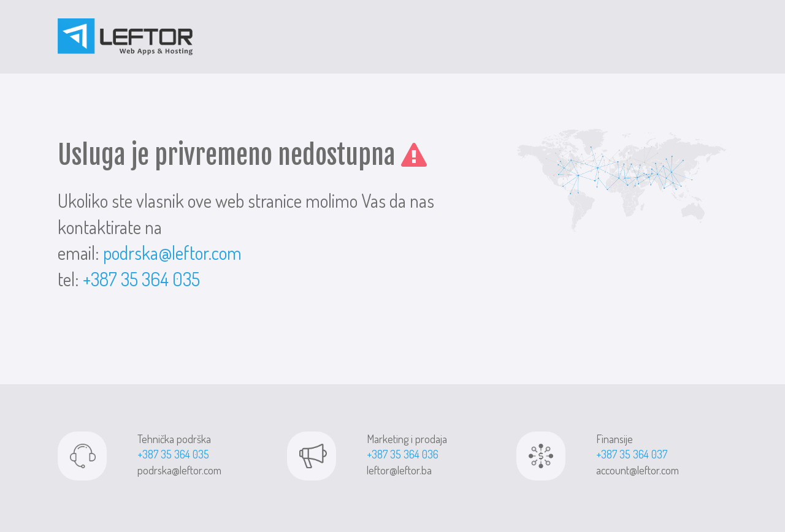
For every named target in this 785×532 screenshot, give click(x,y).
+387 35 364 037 (632, 454)
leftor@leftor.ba (399, 470)
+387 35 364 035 (141, 279)
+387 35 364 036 (403, 454)
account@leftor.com (638, 470)
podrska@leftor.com (172, 253)
